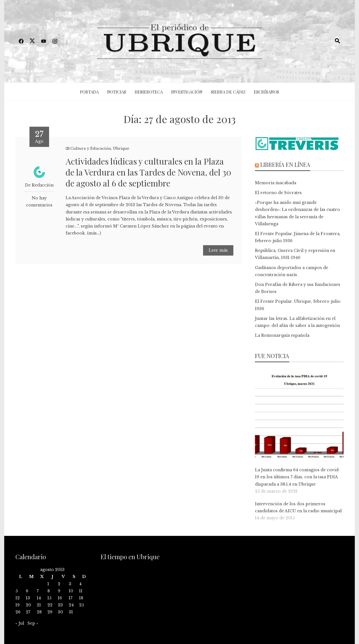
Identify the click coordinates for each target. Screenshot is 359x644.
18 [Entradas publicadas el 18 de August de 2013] (81, 598)
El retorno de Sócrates (278, 193)
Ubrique (121, 148)
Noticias (117, 92)
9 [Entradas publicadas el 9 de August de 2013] (59, 591)
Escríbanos (266, 92)
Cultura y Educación (91, 148)
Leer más (218, 250)
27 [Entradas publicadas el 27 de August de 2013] (28, 612)
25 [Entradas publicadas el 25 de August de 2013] (81, 605)
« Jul (20, 623)
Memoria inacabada (276, 183)
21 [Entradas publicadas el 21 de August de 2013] (39, 605)
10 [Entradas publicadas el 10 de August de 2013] (71, 591)
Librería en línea (285, 164)
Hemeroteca (149, 92)
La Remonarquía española (282, 335)
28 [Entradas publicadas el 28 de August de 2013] (39, 612)
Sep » (33, 623)
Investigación (187, 92)
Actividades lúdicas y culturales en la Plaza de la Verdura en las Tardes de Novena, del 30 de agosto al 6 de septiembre (149, 172)
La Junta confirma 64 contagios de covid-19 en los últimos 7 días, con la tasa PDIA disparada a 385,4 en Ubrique (298, 477)
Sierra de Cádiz (228, 92)
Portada (89, 92)
